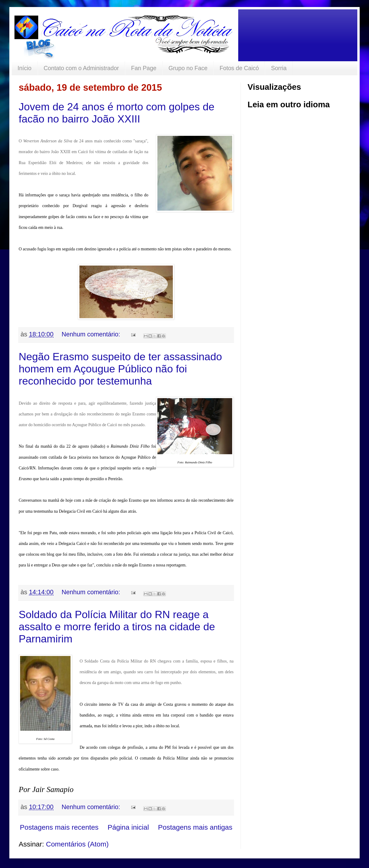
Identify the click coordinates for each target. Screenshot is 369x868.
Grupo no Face (188, 68)
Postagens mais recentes (59, 827)
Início (25, 68)
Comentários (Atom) (77, 844)
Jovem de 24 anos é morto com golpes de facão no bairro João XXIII (117, 113)
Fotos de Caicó (239, 68)
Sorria (279, 68)
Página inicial (128, 827)
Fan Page (144, 68)
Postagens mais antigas (195, 827)
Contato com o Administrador (81, 68)
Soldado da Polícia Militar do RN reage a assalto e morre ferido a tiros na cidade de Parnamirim (117, 627)
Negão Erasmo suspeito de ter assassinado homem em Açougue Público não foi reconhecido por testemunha (120, 369)
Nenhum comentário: (92, 334)
